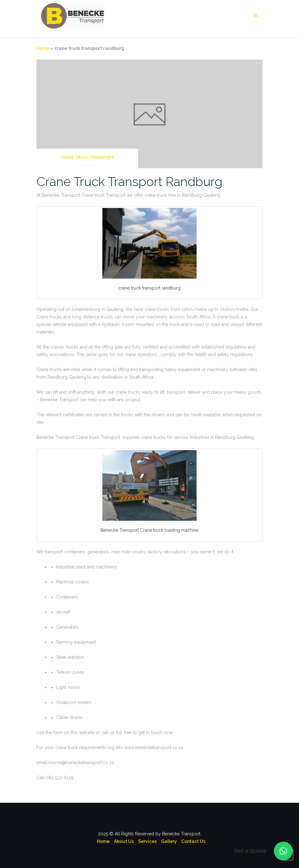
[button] (283, 851)
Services (147, 841)
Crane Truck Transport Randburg (129, 181)
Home (43, 48)
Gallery (169, 841)
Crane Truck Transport (87, 157)
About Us (124, 841)
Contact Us (193, 841)
